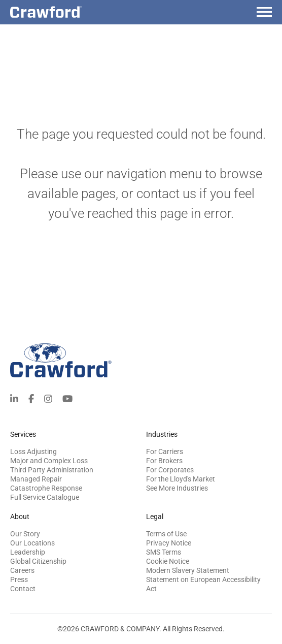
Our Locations (32, 543)
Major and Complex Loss (49, 461)
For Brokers (164, 461)
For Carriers (165, 452)
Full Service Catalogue (45, 497)
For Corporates (170, 470)
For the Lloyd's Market (181, 479)
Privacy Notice (169, 543)
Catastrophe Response (46, 488)
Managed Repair (36, 479)
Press (19, 579)
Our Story (25, 534)
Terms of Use (166, 534)
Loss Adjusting (33, 452)
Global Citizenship (38, 561)
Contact (23, 589)
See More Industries (177, 488)
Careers (22, 570)
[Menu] (264, 13)
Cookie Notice (168, 561)
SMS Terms (164, 552)
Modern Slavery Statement (188, 570)
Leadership (28, 552)
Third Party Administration (52, 470)
